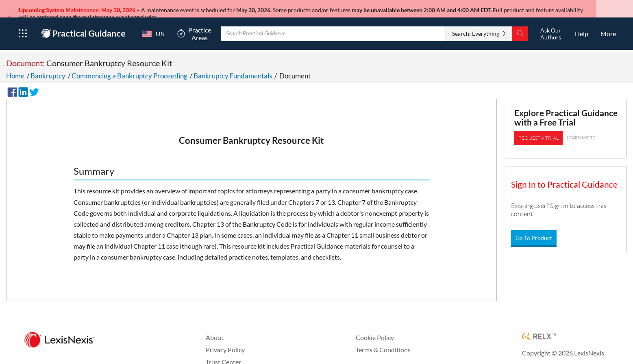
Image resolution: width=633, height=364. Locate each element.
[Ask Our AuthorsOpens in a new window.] (550, 26)
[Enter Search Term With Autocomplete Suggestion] (334, 26)
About (215, 330)
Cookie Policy (375, 330)
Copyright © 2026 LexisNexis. (564, 345)
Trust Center (223, 354)
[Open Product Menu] (23, 26)
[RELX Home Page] (539, 329)
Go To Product (534, 230)
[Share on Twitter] (33, 83)
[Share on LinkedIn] (22, 83)
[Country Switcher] (151, 26)
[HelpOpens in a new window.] (582, 26)
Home (15, 68)
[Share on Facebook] (11, 83)
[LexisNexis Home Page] (59, 333)
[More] (608, 26)
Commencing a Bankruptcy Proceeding (129, 68)
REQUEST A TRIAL (538, 130)
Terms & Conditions (383, 342)
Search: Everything (476, 26)
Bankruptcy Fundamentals (233, 68)
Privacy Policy (225, 342)
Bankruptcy (48, 68)
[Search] (520, 26)
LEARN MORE (581, 130)
